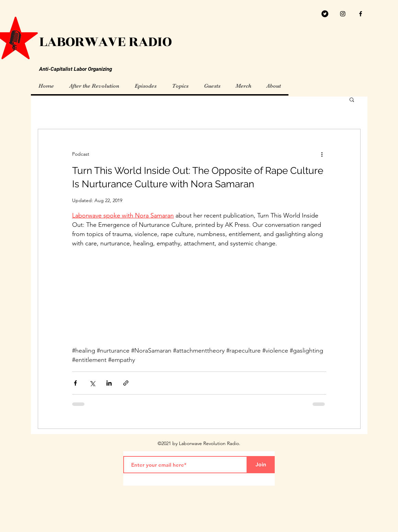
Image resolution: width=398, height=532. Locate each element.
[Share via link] (126, 383)
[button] (352, 100)
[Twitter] (325, 14)
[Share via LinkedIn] (109, 383)
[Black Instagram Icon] (343, 14)
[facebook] (361, 14)
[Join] (261, 465)
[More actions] (322, 154)
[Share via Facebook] (75, 383)
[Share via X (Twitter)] (92, 383)
